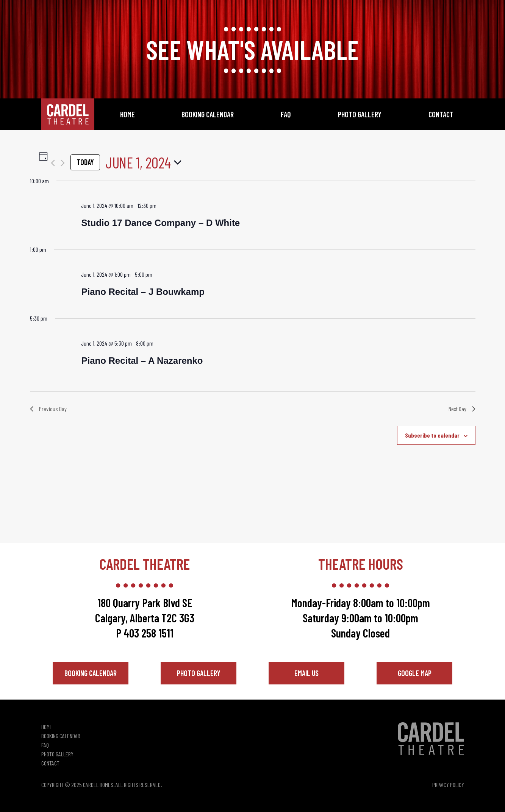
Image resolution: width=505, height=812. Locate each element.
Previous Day (48, 409)
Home (127, 114)
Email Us (306, 673)
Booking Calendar (208, 114)
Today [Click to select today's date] (85, 162)
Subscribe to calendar (432, 435)
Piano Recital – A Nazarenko (142, 361)
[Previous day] (53, 163)
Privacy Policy (448, 785)
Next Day (462, 409)
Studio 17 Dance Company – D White (160, 223)
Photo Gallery (360, 114)
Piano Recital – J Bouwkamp (143, 292)
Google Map (415, 673)
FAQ (286, 114)
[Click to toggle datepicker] (144, 163)
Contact (441, 114)
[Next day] (63, 163)
